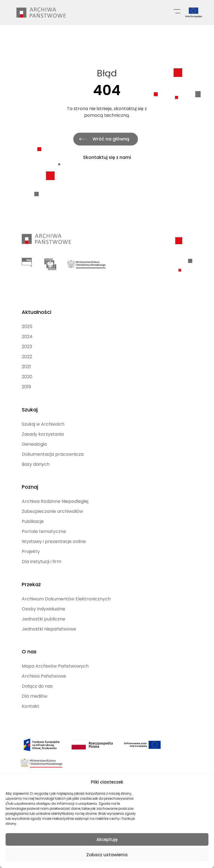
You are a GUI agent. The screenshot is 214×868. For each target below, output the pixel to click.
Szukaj (30, 403)
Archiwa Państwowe (44, 665)
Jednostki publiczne (43, 609)
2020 (27, 372)
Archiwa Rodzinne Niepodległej (55, 494)
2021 (26, 362)
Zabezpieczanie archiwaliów (52, 504)
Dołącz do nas (37, 675)
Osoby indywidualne (43, 599)
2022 (27, 352)
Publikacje (33, 514)
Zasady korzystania (43, 428)
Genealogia (34, 438)
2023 (27, 342)
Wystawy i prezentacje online (54, 534)
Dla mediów (35, 685)
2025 (27, 322)
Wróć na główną (111, 139)
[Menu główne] (177, 11)
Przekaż (31, 575)
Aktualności (37, 307)
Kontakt (31, 695)
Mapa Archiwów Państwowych (55, 655)
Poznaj (30, 479)
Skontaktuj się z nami (107, 157)
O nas (29, 641)
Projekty (31, 544)
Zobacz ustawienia (107, 855)
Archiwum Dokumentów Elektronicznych (66, 589)
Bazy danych (36, 458)
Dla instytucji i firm (42, 554)
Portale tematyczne (44, 524)
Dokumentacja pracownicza (53, 448)
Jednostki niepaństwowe (49, 620)
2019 (26, 382)
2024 (27, 332)
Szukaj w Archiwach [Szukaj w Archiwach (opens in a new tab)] (43, 418)
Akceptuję (107, 839)
